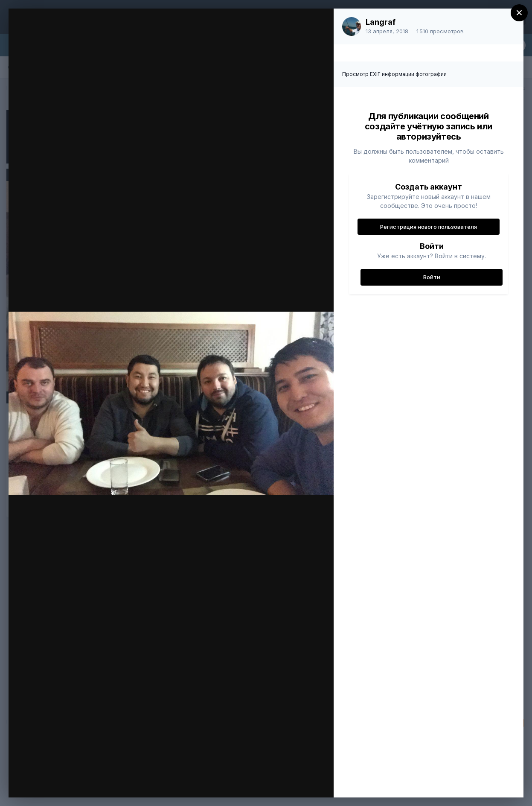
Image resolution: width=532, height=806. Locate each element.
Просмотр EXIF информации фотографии (394, 74)
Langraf (381, 22)
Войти (432, 277)
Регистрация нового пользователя (429, 227)
